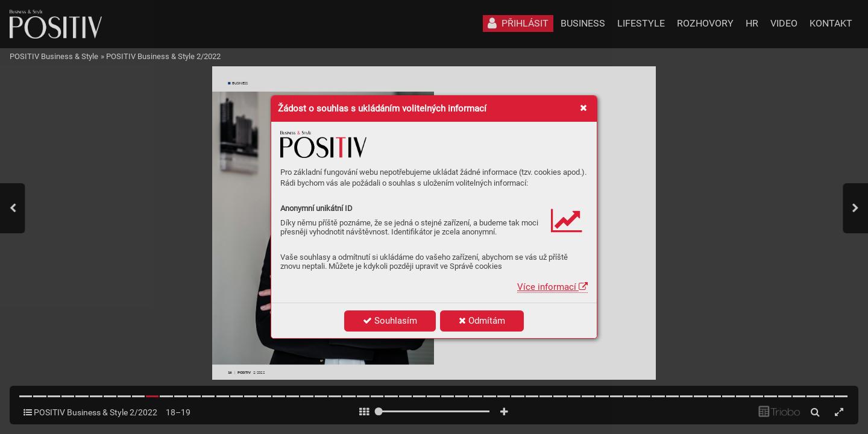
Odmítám (482, 321)
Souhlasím (390, 321)
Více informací (552, 287)
